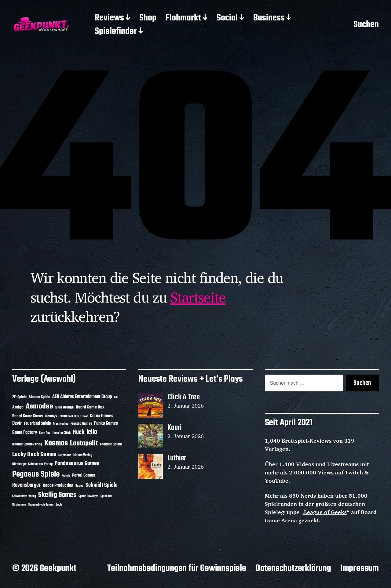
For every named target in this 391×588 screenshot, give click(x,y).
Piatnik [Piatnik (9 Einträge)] (66, 476)
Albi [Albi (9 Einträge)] (116, 397)
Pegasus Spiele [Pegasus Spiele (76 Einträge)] (36, 474)
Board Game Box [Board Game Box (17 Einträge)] (90, 407)
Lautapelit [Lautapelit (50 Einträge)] (84, 444)
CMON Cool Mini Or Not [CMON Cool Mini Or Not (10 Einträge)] (74, 416)
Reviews (109, 18)
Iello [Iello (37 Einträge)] (92, 432)
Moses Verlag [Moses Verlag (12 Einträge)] (83, 455)
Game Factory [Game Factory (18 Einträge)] (25, 433)
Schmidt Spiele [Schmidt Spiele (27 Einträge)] (102, 485)
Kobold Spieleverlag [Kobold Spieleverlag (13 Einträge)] (27, 445)
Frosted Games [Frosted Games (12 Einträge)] (81, 424)
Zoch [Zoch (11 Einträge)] (59, 505)
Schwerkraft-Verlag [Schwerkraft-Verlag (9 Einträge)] (24, 496)
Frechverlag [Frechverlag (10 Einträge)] (61, 424)
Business (269, 18)
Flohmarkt (183, 18)
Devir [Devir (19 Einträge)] (17, 423)
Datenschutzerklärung (293, 568)
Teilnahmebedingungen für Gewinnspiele (177, 568)
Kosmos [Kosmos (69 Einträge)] (56, 443)
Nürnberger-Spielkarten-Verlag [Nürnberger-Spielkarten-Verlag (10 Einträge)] (32, 464)
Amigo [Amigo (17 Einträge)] (18, 407)
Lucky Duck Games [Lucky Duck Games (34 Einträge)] (34, 454)
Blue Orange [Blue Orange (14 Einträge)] (64, 407)
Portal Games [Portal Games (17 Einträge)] (84, 475)
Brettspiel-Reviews (307, 441)
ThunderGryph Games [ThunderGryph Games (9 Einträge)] (41, 505)
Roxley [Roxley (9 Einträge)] (79, 486)
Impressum (360, 568)
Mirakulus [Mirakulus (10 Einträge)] (65, 455)
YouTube (277, 481)
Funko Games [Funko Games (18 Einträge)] (106, 423)
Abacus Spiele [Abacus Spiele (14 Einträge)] (39, 397)
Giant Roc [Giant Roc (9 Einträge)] (45, 433)
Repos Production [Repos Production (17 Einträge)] (58, 486)
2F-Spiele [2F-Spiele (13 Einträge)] (19, 397)
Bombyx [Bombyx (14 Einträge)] (51, 416)
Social (227, 18)
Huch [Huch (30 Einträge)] (79, 432)
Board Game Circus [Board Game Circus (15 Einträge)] (28, 416)
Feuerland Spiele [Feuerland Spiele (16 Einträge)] (37, 423)
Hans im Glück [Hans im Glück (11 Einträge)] (62, 433)
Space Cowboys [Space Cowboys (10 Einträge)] (88, 496)
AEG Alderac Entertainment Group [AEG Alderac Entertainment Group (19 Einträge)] (82, 397)
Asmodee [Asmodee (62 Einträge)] (39, 407)
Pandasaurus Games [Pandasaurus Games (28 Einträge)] (77, 464)
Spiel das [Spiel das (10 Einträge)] (106, 496)
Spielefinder (116, 32)
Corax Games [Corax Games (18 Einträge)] (102, 416)
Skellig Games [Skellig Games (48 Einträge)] (57, 495)
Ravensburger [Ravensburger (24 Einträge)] (26, 485)
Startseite (198, 297)
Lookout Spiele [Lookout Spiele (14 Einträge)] (111, 444)
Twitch (354, 472)
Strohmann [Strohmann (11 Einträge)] (19, 505)
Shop (148, 18)
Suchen (366, 25)
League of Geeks (325, 512)
